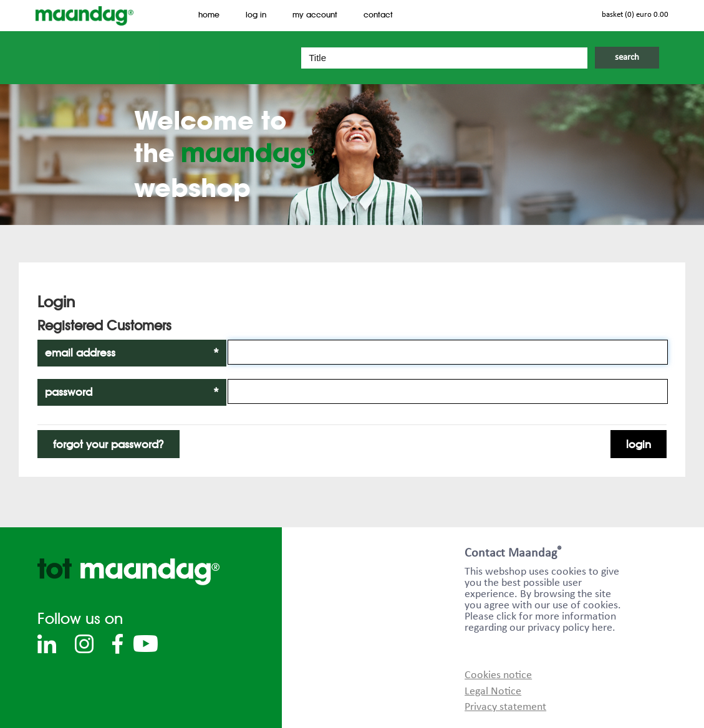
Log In (256, 15)
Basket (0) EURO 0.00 (635, 15)
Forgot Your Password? (108, 444)
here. (604, 628)
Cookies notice (498, 675)
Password (132, 392)
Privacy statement (505, 707)
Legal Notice (493, 692)
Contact (378, 15)
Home (209, 15)
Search (627, 58)
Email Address (132, 353)
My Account (315, 15)
